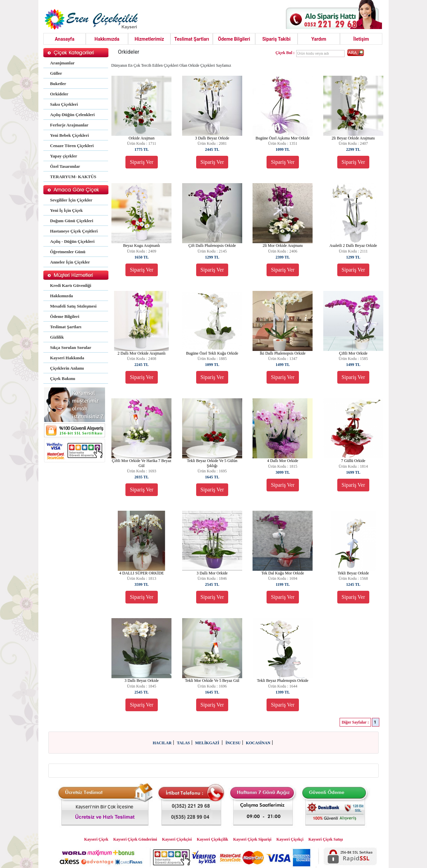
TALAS (183, 743)
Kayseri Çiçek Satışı (325, 839)
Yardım (319, 39)
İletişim (361, 39)
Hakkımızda (107, 39)
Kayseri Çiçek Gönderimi (135, 839)
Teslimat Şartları (192, 39)
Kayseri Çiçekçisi (177, 839)
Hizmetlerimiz (149, 39)
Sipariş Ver (141, 162)
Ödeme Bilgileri (234, 39)
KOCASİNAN (258, 743)
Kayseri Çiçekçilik (212, 839)
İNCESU (233, 743)
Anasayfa (65, 39)
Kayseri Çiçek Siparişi (252, 839)
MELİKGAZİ (208, 743)
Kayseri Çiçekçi (290, 839)
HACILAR (162, 743)
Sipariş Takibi (276, 39)
